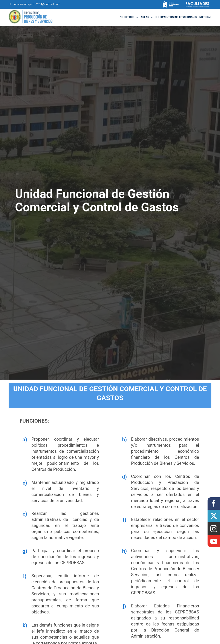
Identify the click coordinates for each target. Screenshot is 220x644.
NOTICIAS (205, 17)
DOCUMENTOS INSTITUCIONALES (176, 17)
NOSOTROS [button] (129, 17)
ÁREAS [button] (147, 17)
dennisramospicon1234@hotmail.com (34, 4)
